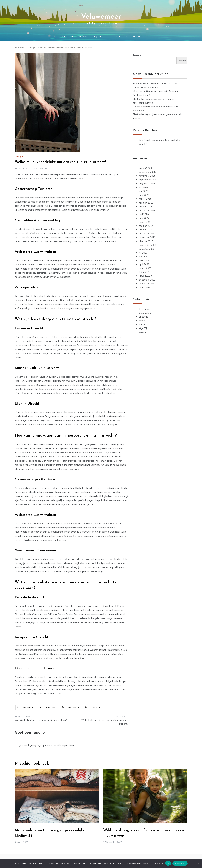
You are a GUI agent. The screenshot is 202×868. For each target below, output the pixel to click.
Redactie (43, 169)
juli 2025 (143, 187)
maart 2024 (145, 222)
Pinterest (70, 707)
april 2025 (144, 195)
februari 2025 (146, 203)
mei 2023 (144, 260)
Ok (168, 863)
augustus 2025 (147, 183)
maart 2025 (145, 199)
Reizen (83, 37)
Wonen (143, 332)
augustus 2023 (147, 249)
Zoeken (137, 55)
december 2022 (147, 280)
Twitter (47, 707)
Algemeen (115, 37)
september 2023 (148, 245)
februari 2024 (146, 226)
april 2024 (144, 218)
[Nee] (198, 863)
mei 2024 (144, 214)
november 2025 (147, 176)
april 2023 (144, 264)
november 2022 (147, 283)
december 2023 (147, 234)
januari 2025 (145, 207)
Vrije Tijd (98, 37)
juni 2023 (144, 257)
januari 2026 (145, 168)
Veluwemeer (101, 17)
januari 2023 (145, 276)
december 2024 (147, 210)
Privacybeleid (180, 863)
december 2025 (147, 172)
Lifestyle (68, 37)
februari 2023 (146, 272)
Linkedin (92, 707)
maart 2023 (145, 268)
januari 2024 (145, 230)
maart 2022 (145, 287)
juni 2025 (144, 191)
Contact (133, 37)
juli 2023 (143, 253)
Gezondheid (145, 313)
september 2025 (148, 180)
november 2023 (147, 237)
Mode (142, 321)
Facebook (25, 707)
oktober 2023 (146, 241)
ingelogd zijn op (36, 745)
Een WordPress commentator (155, 140)
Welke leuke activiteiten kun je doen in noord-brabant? (105, 722)
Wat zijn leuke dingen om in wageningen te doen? (41, 720)
